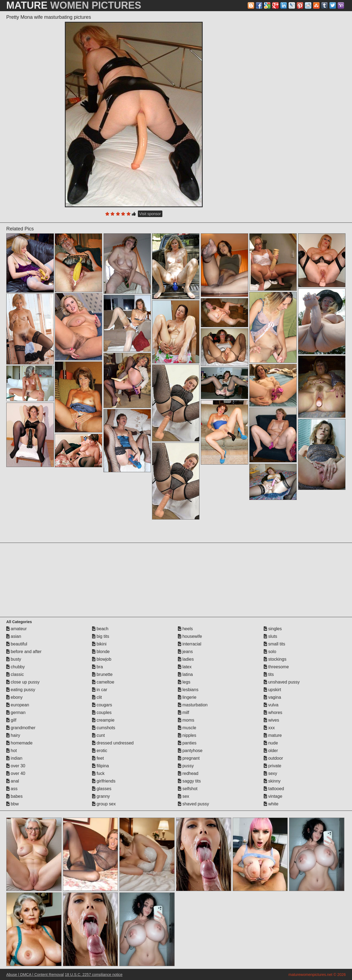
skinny (272, 781)
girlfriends (104, 781)
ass (12, 789)
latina (185, 674)
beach (100, 629)
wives (271, 720)
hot (12, 751)
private (272, 766)
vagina (272, 697)
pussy (186, 766)
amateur (16, 629)
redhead (188, 773)
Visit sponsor (150, 214)
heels (185, 629)
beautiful (17, 644)
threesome (276, 667)
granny (101, 796)
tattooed (274, 789)
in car (100, 690)
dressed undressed (113, 743)
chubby (16, 667)
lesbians (188, 690)
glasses (102, 789)
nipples (187, 735)
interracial (190, 644)
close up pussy (23, 682)
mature (273, 735)
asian (14, 636)
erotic (100, 751)
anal (13, 781)
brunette (102, 674)
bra (98, 667)
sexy (270, 773)
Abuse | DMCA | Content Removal (35, 975)
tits (269, 674)
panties (187, 743)
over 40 (16, 773)
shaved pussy (193, 804)
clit (97, 697)
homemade (19, 743)
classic (15, 674)
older (271, 751)
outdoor (273, 758)
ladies (186, 659)
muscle (187, 728)
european (18, 705)
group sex (104, 804)
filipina (101, 766)
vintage (273, 796)
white (271, 804)
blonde (101, 652)
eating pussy (21, 690)
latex (185, 667)
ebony (14, 697)
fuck (98, 773)
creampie (103, 720)
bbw (13, 804)
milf (183, 712)
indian (14, 758)
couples (102, 712)
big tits (101, 636)
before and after (24, 652)
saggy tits (189, 781)
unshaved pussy (282, 682)
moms (186, 720)
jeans (185, 652)
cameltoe (103, 682)
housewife (190, 636)
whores (273, 712)
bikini (99, 644)
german (16, 712)
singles (273, 629)
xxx (269, 728)
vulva (271, 705)
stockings (275, 659)
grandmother (21, 728)
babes (14, 796)
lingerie (187, 697)
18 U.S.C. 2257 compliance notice (94, 975)
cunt (98, 735)
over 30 (16, 766)
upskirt (272, 690)
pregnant (189, 758)
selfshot (188, 789)
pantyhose (190, 751)
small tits (274, 644)
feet (98, 758)
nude (271, 743)
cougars (102, 705)
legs (184, 682)
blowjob (102, 659)
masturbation (193, 705)
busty (14, 659)
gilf (11, 720)
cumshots (104, 728)
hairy (13, 735)
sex (183, 796)
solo (270, 652)
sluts (270, 636)
